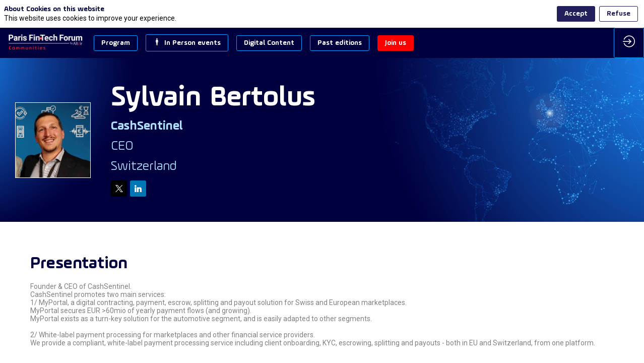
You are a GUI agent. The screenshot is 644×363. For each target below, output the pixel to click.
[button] (116, 43)
